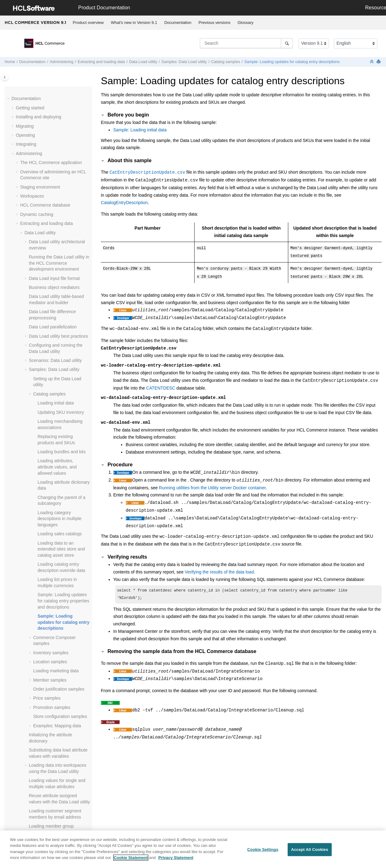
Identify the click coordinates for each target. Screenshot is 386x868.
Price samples (47, 418)
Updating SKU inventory (61, 133)
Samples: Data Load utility (184, 62)
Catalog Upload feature (47, 616)
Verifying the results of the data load (219, 569)
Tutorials (24, 778)
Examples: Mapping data (57, 446)
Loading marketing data (56, 391)
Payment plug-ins (37, 626)
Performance (28, 815)
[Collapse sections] (372, 62)
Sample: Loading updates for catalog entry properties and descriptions (63, 321)
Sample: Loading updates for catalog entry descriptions (292, 62)
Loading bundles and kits (62, 172)
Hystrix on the (46, 760)
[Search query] (246, 43)
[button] (26, 90)
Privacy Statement (176, 859)
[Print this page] (379, 62)
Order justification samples (59, 409)
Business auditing (37, 702)
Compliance (27, 796)
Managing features (38, 684)
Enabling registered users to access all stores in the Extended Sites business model (55, 745)
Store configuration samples (60, 437)
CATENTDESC (161, 386)
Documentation (178, 23)
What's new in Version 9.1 (134, 23)
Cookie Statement (131, 859)
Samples (24, 787)
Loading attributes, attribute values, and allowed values (57, 187)
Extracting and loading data (101, 62)
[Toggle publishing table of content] (5, 77)
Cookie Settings (263, 850)
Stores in (45, 729)
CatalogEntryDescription (124, 203)
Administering (61, 62)
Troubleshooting (31, 824)
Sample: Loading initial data (140, 130)
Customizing (28, 769)
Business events (36, 711)
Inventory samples (51, 373)
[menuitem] (88, 23)
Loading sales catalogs (60, 254)
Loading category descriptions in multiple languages (60, 239)
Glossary (245, 23)
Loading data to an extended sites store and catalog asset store (61, 270)
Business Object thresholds (47, 720)
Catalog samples (226, 62)
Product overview (88, 23)
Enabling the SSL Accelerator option (55, 674)
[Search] (287, 43)
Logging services (36, 693)
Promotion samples (52, 428)
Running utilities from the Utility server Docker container (212, 485)
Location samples (50, 382)
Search (27, 635)
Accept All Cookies (310, 850)
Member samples (50, 400)
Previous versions (215, 23)
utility (143, 62)
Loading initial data (56, 123)
